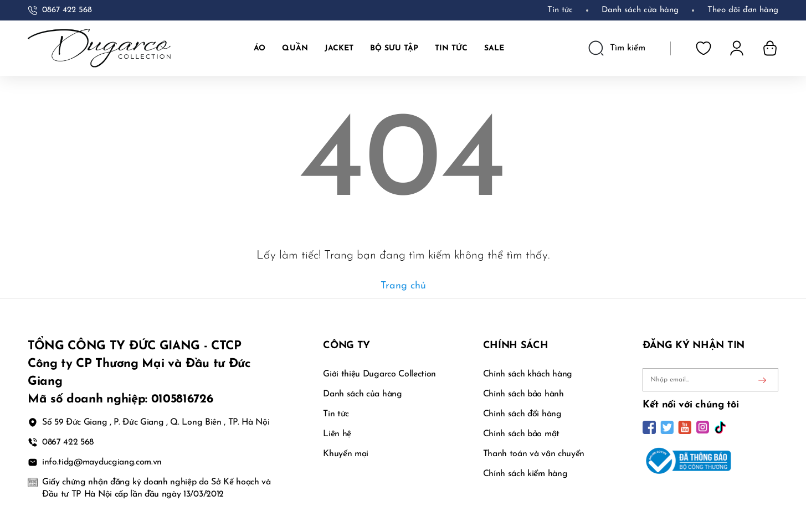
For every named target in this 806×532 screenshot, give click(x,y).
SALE (494, 48)
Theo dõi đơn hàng (743, 10)
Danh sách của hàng (362, 394)
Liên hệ (337, 434)
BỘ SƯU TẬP (394, 48)
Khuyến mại (346, 454)
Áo (260, 48)
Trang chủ (403, 286)
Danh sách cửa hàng (640, 10)
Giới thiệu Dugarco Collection (379, 374)
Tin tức (560, 10)
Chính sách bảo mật (521, 434)
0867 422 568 (67, 10)
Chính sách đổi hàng (522, 414)
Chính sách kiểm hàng (525, 474)
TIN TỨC (451, 48)
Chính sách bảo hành (523, 394)
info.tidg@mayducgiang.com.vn (102, 462)
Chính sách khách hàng (528, 374)
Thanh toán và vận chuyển (534, 454)
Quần (295, 48)
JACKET (339, 48)
